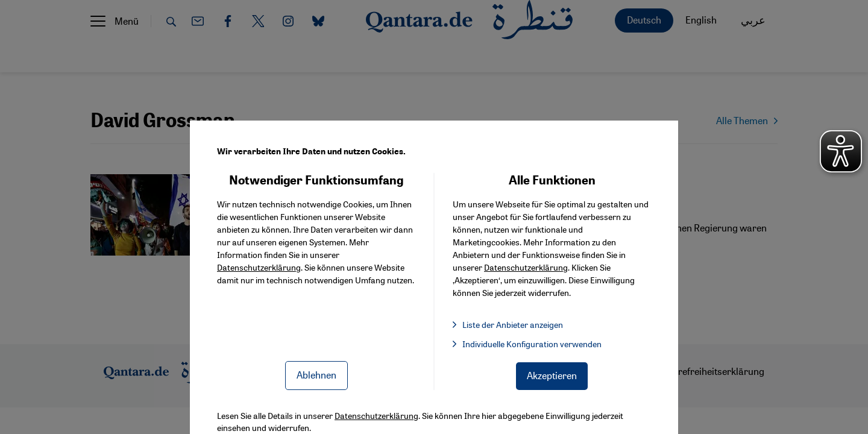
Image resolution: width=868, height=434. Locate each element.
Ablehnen (316, 375)
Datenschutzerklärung (259, 267)
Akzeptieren (552, 375)
